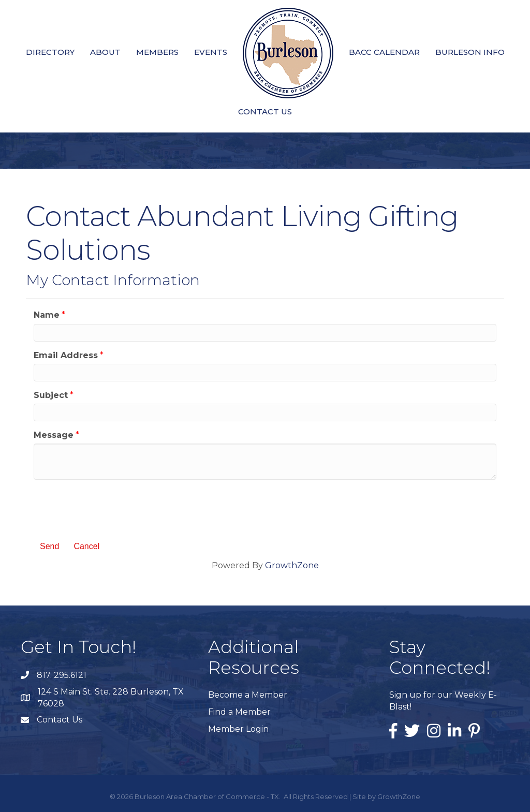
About (105, 52)
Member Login (238, 729)
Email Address (66, 355)
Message (54, 435)
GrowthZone (292, 565)
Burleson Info (470, 52)
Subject (51, 395)
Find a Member (239, 712)
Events (211, 52)
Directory (50, 52)
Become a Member (248, 695)
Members (157, 52)
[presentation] (112, 508)
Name (47, 315)
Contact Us (265, 112)
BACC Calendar (384, 52)
